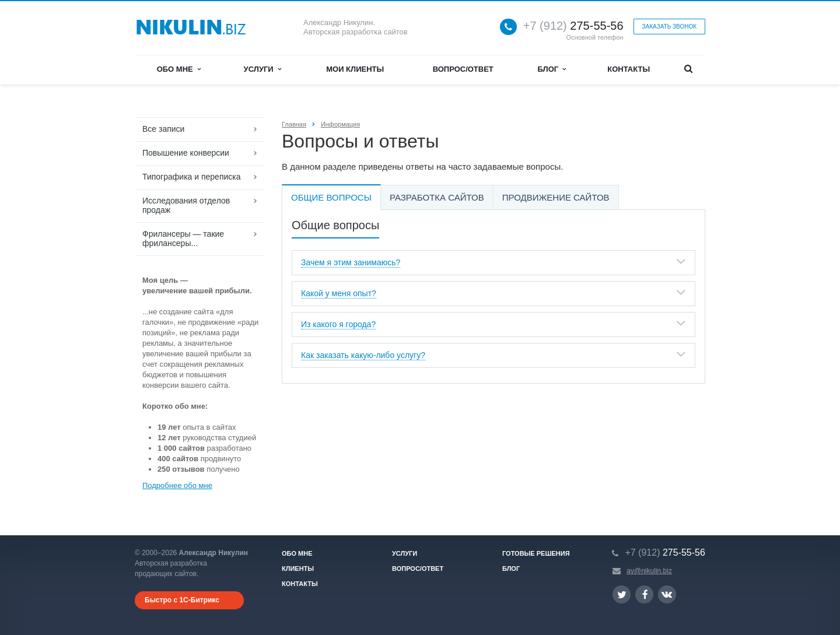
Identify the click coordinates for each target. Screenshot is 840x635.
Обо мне (179, 69)
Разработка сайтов (437, 197)
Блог (552, 69)
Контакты (629, 69)
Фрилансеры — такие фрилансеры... (183, 238)
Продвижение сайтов (556, 197)
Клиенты (298, 569)
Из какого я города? (338, 324)
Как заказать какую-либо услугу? (363, 355)
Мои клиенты (355, 69)
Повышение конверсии (186, 153)
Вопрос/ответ (463, 69)
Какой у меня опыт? (339, 293)
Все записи (163, 129)
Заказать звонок (669, 27)
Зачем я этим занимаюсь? (351, 262)
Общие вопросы (331, 197)
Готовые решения (536, 553)
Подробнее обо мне (177, 485)
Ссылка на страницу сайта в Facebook (645, 594)
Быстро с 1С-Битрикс (182, 600)
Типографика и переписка (192, 177)
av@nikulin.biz (649, 571)
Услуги (262, 69)
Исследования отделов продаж (186, 205)
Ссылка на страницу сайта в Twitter (622, 594)
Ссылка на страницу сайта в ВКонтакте (667, 594)
